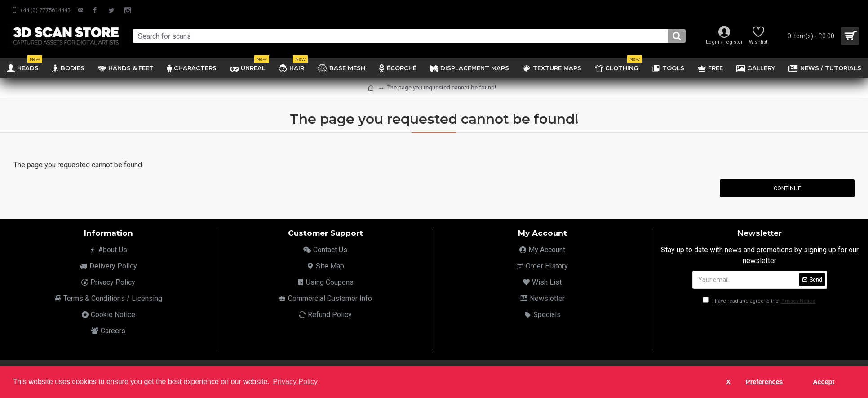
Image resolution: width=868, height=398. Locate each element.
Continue (787, 188)
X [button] (728, 382)
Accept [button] (824, 382)
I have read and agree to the (760, 301)
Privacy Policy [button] (295, 382)
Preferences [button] (764, 382)
